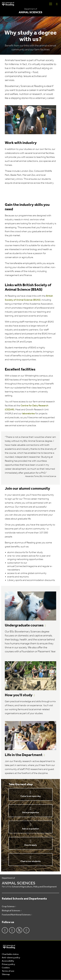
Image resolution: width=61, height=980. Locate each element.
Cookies (6, 968)
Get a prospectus (30, 813)
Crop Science (8, 907)
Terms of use (8, 971)
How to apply (31, 845)
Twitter (19, 930)
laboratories (29, 414)
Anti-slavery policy (11, 958)
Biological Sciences (11, 911)
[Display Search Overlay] (57, 4)
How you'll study (19, 695)
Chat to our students (31, 861)
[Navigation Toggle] (51, 4)
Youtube (26, 930)
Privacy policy (8, 964)
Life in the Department (24, 755)
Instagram (12, 930)
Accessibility (8, 961)
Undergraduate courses (24, 625)
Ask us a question (31, 829)
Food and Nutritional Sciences (16, 915)
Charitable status (10, 954)
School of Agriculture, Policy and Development (34, 887)
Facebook (5, 930)
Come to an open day (31, 796)
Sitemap (6, 974)
